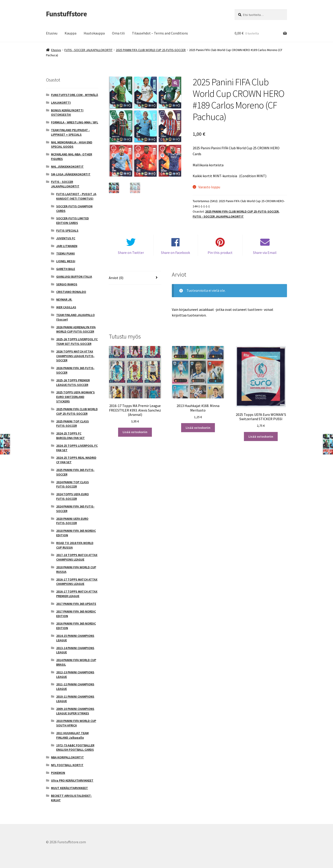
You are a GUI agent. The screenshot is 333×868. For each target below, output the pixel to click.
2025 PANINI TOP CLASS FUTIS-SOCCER (73, 424)
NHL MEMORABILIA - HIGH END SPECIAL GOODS (72, 145)
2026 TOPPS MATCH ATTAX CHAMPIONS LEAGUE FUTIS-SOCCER (75, 356)
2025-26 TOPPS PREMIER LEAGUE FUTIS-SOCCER (73, 383)
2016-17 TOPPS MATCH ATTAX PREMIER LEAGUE (77, 594)
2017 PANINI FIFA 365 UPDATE (76, 604)
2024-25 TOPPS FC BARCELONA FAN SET (70, 436)
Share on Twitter (131, 253)
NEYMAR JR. (64, 299)
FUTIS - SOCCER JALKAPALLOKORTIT (88, 50)
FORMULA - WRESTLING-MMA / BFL (75, 122)
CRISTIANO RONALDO (71, 292)
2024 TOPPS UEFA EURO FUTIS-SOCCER (73, 496)
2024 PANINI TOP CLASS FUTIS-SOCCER (73, 484)
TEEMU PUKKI (66, 253)
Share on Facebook (175, 253)
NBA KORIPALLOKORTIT (67, 757)
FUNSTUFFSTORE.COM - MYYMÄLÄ (74, 95)
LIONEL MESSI (66, 261)
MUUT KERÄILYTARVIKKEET (69, 788)
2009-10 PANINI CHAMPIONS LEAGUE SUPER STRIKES (75, 711)
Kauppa (70, 33)
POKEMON (58, 773)
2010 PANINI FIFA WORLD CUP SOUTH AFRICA (76, 723)
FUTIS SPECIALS (67, 230)
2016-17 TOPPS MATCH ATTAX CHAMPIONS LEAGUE (77, 582)
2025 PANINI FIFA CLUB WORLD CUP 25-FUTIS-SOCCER (151, 50)
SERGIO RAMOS (67, 284)
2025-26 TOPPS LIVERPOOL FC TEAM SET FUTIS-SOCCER (77, 341)
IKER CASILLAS (66, 307)
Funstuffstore (66, 14)
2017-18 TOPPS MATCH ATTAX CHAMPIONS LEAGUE (77, 557)
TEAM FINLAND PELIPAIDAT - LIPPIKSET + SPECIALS (70, 132)
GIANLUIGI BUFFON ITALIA (74, 277)
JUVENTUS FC (66, 238)
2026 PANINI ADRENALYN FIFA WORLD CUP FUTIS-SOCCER (76, 329)
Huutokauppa (94, 33)
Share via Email (265, 253)
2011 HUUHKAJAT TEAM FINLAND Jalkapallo (72, 735)
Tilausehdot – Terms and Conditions (160, 33)
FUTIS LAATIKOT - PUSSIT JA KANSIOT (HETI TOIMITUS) (76, 196)
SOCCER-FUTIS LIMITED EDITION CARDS (73, 221)
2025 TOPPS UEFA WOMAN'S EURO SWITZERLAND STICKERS (75, 397)
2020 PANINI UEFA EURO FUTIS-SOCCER (72, 521)
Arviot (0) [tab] (116, 278)
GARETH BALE (66, 269)
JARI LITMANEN (67, 246)
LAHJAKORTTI (61, 103)
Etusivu (52, 33)
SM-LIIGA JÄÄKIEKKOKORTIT (71, 174)
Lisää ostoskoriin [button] (135, 432)
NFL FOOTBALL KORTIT (67, 765)
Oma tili (118, 33)
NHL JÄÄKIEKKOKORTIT (67, 167)
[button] (175, 83)
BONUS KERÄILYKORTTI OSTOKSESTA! (67, 113)
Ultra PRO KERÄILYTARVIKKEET (72, 780)
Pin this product (220, 253)
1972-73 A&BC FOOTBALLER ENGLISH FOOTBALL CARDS (75, 748)
